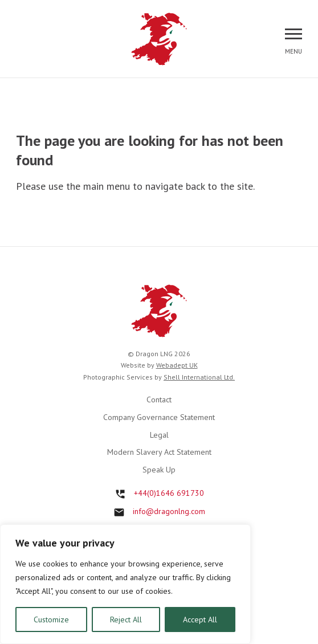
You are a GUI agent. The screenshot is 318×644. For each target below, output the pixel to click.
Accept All (200, 619)
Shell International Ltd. (199, 377)
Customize (51, 619)
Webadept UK (177, 365)
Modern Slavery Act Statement (159, 452)
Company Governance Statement (159, 417)
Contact (159, 400)
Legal (159, 435)
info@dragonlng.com (169, 511)
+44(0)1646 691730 (169, 493)
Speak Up (159, 470)
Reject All (126, 619)
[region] (125, 584)
